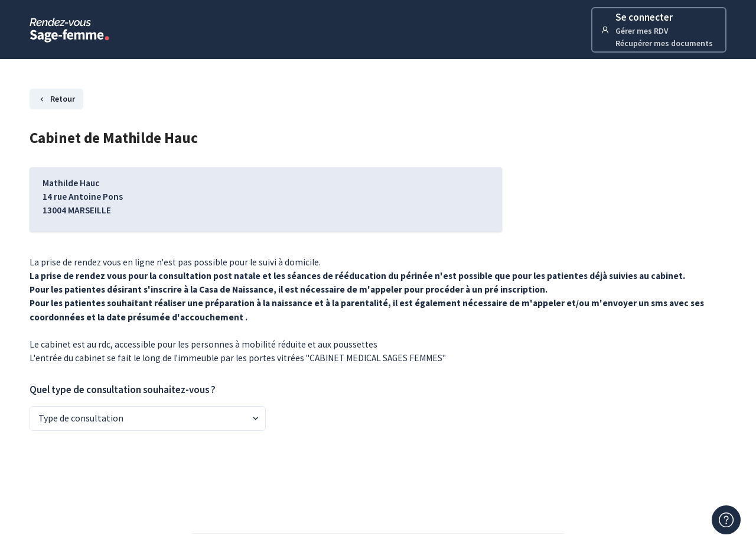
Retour (56, 99)
